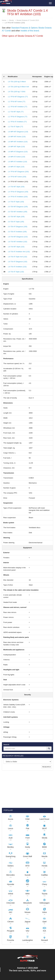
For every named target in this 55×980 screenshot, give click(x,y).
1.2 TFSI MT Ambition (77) (17, 107)
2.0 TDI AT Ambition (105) (17, 232)
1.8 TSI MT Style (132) (16, 247)
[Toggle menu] (50, 3)
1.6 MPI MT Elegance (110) (18, 132)
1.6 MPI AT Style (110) (16, 167)
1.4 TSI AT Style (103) (16, 202)
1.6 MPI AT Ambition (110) (17, 162)
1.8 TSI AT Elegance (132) (17, 262)
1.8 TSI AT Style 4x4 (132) (17, 257)
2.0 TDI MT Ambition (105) (17, 212)
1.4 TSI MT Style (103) (16, 187)
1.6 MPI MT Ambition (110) (18, 142)
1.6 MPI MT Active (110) (17, 137)
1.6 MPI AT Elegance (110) (18, 152)
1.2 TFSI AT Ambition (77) (17, 122)
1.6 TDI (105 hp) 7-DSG (17, 92)
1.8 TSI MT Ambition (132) (17, 242)
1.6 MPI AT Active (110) (16, 157)
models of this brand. (30, 31)
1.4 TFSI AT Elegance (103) (18, 192)
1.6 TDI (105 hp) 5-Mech (17, 82)
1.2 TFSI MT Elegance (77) (18, 97)
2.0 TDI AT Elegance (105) (17, 227)
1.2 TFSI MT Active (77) (16, 102)
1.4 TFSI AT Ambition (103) (18, 197)
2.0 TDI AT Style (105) (16, 222)
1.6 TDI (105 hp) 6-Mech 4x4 (18, 87)
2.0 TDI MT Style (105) (16, 217)
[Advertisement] (28, 56)
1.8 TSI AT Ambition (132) (17, 267)
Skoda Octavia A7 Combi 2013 (28, 20)
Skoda (11, 20)
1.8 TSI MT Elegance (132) (18, 237)
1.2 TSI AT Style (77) (15, 127)
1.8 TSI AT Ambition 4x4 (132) (19, 252)
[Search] (49, 749)
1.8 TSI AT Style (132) (16, 272)
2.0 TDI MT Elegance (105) (18, 207)
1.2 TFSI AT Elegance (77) (17, 117)
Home (4, 20)
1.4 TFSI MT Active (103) (17, 177)
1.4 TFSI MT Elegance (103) (18, 172)
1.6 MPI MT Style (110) (16, 147)
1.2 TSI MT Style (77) (16, 112)
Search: (6, 745)
